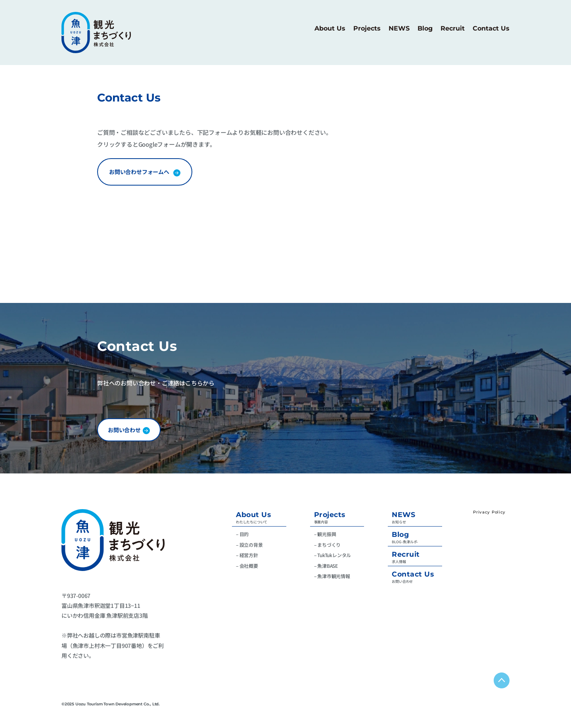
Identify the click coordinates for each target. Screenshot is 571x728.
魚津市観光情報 (334, 576)
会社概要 (249, 566)
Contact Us (413, 574)
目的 (244, 534)
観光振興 (327, 534)
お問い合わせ (124, 430)
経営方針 (249, 555)
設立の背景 (251, 545)
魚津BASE (328, 566)
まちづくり (329, 545)
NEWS (403, 514)
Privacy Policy (489, 512)
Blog (400, 534)
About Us (253, 514)
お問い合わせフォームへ (139, 172)
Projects (330, 514)
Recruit (406, 554)
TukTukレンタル (334, 555)
